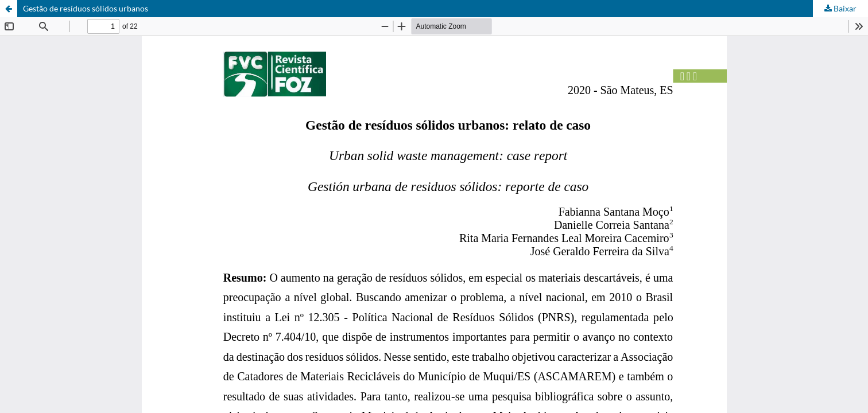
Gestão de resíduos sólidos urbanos (86, 8)
